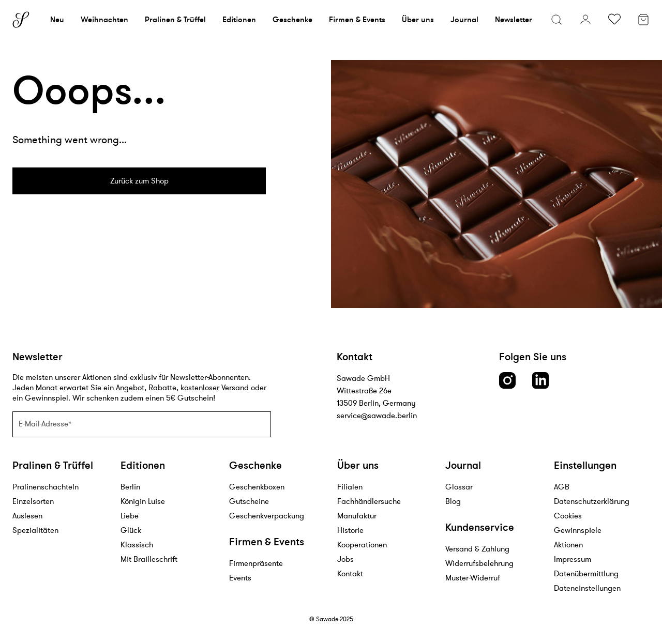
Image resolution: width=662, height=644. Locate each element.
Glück (131, 530)
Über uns (418, 19)
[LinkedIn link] (540, 380)
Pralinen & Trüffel (175, 19)
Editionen (239, 19)
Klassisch (137, 545)
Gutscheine (249, 501)
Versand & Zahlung (477, 549)
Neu (57, 19)
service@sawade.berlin (377, 415)
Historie (350, 530)
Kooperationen (362, 545)
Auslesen (27, 516)
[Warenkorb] (643, 21)
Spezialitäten (35, 530)
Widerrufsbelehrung (479, 563)
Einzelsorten (33, 501)
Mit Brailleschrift (149, 559)
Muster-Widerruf (473, 578)
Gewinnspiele (578, 530)
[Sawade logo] (21, 20)
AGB (562, 487)
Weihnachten (104, 19)
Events (240, 578)
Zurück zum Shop (139, 181)
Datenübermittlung (586, 573)
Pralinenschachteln (46, 487)
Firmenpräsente (256, 563)
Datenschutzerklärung (592, 501)
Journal (464, 19)
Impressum (573, 559)
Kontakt (350, 573)
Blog (453, 501)
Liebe (130, 516)
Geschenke (292, 19)
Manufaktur (357, 516)
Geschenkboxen (257, 487)
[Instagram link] (507, 380)
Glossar (459, 487)
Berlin (130, 487)
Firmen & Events (357, 19)
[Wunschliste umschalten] (614, 20)
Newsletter (514, 19)
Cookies (568, 516)
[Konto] (585, 20)
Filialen (350, 487)
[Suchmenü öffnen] (556, 20)
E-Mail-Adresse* (45, 424)
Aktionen (568, 545)
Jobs (345, 559)
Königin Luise (143, 501)
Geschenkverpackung (267, 516)
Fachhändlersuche (369, 501)
